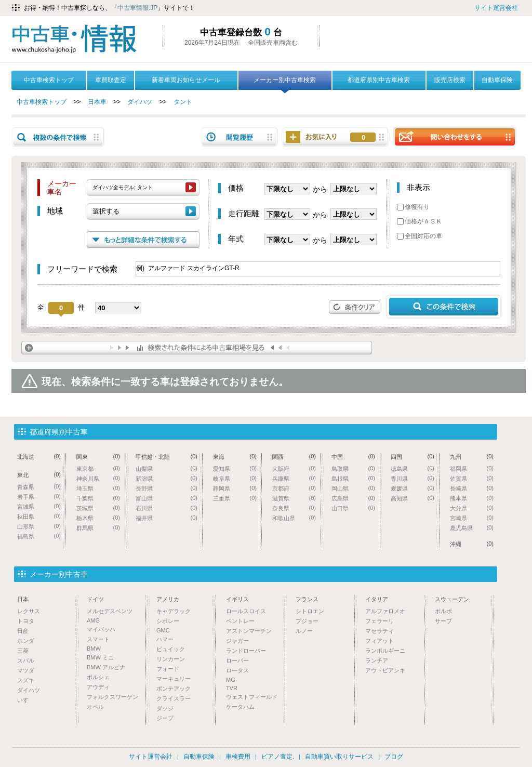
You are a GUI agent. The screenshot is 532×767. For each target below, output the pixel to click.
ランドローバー (246, 651)
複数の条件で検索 (58, 137)
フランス (307, 599)
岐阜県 (235, 478)
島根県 (353, 478)
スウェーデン (452, 599)
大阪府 (294, 468)
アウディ (98, 687)
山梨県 (167, 468)
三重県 (235, 498)
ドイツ (95, 599)
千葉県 (98, 498)
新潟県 (167, 478)
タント (183, 102)
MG (231, 680)
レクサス (29, 611)
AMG (93, 620)
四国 (413, 457)
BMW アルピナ (106, 667)
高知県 (413, 498)
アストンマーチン (249, 631)
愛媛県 (413, 488)
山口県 (353, 508)
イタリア (377, 599)
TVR (232, 688)
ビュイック (171, 649)
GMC (163, 630)
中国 (353, 457)
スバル (26, 660)
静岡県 (235, 488)
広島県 (353, 498)
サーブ (443, 621)
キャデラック (174, 611)
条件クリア (355, 307)
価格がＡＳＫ (420, 221)
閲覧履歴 (240, 137)
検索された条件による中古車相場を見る (197, 348)
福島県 (39, 536)
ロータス (237, 670)
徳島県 (413, 468)
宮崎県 (472, 518)
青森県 (39, 487)
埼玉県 (98, 488)
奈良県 (294, 508)
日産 (23, 631)
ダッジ (165, 708)
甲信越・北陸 (167, 457)
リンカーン (171, 659)
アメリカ (168, 599)
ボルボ (443, 611)
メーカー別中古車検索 (285, 83)
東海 (235, 457)
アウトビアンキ (385, 670)
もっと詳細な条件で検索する (143, 240)
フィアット (380, 641)
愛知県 (235, 468)
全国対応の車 (420, 236)
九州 (472, 457)
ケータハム (240, 707)
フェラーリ (380, 621)
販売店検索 (450, 80)
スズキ (26, 680)
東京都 (98, 468)
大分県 (472, 508)
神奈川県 (98, 478)
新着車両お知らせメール (186, 80)
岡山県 (353, 488)
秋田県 (39, 516)
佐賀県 (472, 478)
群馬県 (98, 528)
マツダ (26, 670)
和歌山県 (294, 518)
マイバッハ (101, 629)
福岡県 (472, 468)
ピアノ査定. (278, 757)
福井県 (167, 518)
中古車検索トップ (49, 80)
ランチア (377, 660)
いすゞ (26, 700)
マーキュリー (174, 679)
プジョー (307, 621)
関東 (98, 457)
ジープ (165, 718)
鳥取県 (353, 468)
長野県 (167, 488)
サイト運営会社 (496, 8)
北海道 (39, 457)
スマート (98, 639)
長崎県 (472, 488)
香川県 (413, 478)
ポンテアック (174, 689)
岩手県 (39, 497)
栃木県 (98, 518)
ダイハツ (140, 102)
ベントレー (240, 621)
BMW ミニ (100, 657)
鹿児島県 (472, 528)
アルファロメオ (385, 611)
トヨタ (26, 621)
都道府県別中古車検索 (379, 80)
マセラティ (380, 631)
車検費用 (238, 757)
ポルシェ (98, 677)
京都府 (294, 488)
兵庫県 (294, 478)
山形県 (39, 526)
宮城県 (39, 506)
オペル (95, 707)
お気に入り (363, 138)
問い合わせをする (455, 136)
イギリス (237, 599)
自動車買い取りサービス (339, 757)
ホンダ (26, 641)
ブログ (394, 757)
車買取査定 (111, 80)
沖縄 (472, 544)
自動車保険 (497, 80)
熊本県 (472, 498)
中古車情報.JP (137, 8)
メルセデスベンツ (110, 611)
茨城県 (98, 508)
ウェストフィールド (252, 697)
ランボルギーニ (385, 651)
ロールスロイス (246, 611)
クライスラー (174, 698)
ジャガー (237, 641)
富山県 (167, 498)
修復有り (413, 207)
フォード (168, 669)
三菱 (23, 651)
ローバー (237, 660)
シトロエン (310, 611)
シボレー (168, 621)
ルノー (304, 631)
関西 (294, 457)
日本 (23, 599)
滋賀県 (294, 498)
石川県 (167, 508)
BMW (94, 649)
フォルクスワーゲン (112, 697)
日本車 (97, 102)
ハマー (165, 639)
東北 (39, 475)
